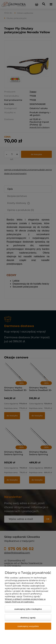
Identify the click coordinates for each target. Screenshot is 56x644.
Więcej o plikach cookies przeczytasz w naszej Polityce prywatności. (25, 600)
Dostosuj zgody (28, 618)
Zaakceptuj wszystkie (28, 626)
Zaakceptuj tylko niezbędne (28, 609)
